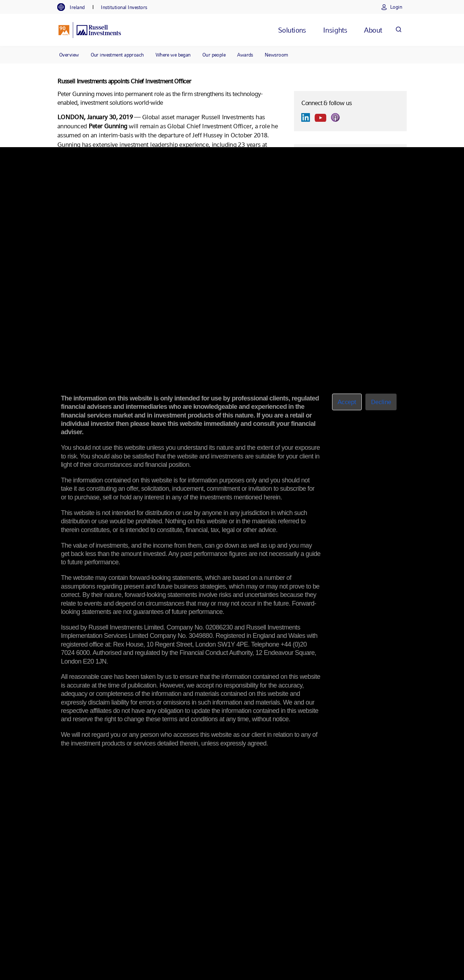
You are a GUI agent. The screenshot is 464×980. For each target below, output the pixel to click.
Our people (214, 55)
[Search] (398, 30)
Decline (381, 402)
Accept (347, 402)
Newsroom (276, 55)
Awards (245, 55)
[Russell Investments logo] (90, 30)
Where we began (173, 55)
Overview (69, 55)
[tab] (75, 7)
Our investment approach (117, 55)
